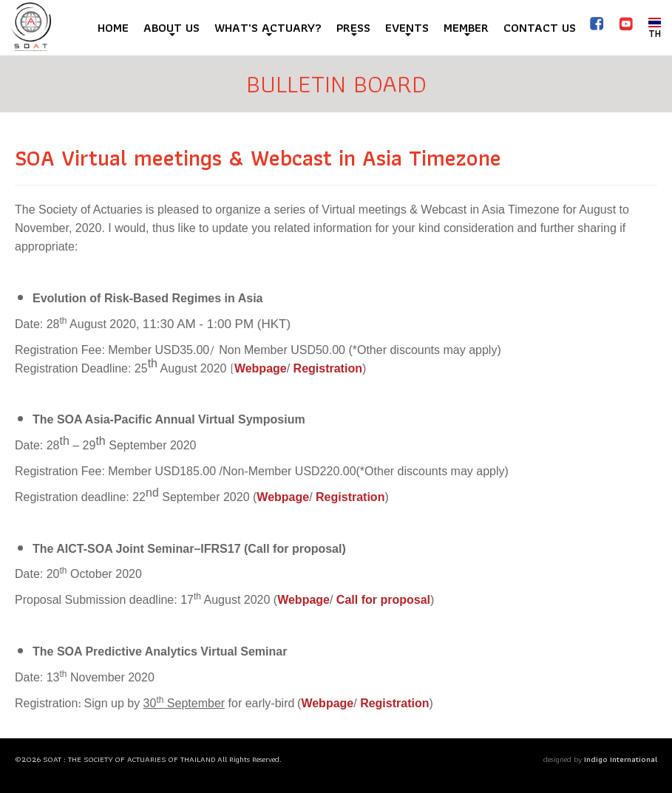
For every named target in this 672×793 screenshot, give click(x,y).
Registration (328, 368)
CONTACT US (540, 27)
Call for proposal (383, 600)
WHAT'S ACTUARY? (268, 27)
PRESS (353, 27)
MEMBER (466, 27)
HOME (113, 27)
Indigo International (621, 759)
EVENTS (407, 27)
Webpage (261, 368)
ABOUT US (172, 27)
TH (655, 27)
